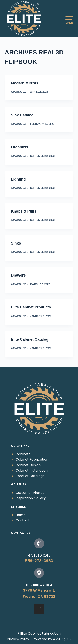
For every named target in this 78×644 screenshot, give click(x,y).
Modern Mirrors (25, 83)
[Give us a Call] (39, 543)
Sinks (16, 243)
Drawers (18, 275)
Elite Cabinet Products (31, 307)
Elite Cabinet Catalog (30, 339)
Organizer (20, 147)
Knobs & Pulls (24, 211)
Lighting (18, 179)
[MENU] (69, 19)
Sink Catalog (22, 115)
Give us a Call (39, 556)
